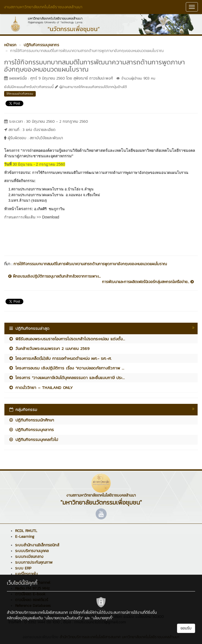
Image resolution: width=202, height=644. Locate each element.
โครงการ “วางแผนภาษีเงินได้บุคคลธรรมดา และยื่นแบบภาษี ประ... (67, 378)
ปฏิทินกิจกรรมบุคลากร (31, 430)
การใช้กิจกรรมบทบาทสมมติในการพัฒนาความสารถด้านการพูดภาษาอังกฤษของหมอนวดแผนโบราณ (90, 264)
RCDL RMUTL (26, 531)
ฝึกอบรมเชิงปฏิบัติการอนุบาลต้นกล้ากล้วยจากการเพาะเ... (54, 276)
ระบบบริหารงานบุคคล (32, 551)
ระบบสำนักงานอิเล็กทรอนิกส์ (37, 545)
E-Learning (25, 537)
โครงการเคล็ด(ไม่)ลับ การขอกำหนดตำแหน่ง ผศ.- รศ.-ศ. (60, 358)
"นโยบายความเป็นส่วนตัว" (64, 618)
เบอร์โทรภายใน (26, 574)
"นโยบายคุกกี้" (102, 618)
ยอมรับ (186, 628)
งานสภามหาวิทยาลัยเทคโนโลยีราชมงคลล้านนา (43, 7)
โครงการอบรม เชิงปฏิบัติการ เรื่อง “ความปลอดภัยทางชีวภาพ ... (66, 368)
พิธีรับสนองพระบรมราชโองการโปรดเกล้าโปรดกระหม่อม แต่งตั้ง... (67, 339)
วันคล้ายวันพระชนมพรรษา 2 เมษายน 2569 (49, 348)
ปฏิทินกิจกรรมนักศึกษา (31, 420)
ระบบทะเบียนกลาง (29, 557)
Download (51, 217)
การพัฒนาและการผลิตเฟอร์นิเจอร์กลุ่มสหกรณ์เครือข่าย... (148, 282)
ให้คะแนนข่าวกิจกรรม (20, 94)
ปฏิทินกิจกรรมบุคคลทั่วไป (33, 439)
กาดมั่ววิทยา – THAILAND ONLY (41, 387)
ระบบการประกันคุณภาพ (34, 562)
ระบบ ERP (23, 568)
